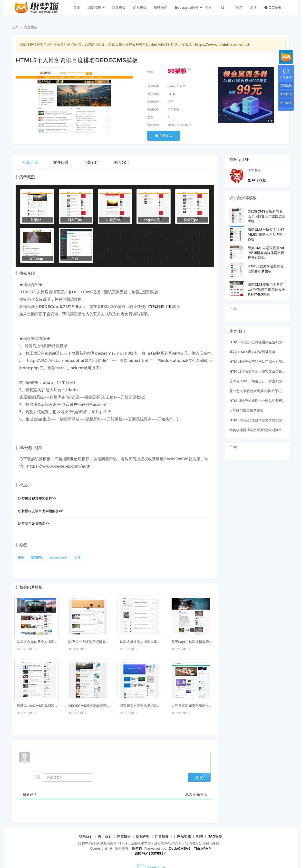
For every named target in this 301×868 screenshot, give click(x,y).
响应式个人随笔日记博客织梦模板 (95, 642)
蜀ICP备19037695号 (151, 844)
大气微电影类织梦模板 (246, 410)
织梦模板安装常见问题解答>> (40, 511)
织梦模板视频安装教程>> (37, 499)
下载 (91, 162)
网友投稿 (124, 827)
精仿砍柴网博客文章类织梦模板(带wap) (260, 430)
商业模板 (119, 8)
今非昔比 (254, 170)
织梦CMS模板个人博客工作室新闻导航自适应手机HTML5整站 (266, 289)
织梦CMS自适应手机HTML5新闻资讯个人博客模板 (266, 235)
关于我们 (105, 827)
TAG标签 (215, 827)
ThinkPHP (202, 839)
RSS (200, 827)
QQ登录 (273, 7)
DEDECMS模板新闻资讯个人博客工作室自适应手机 (109, 701)
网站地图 (184, 827)
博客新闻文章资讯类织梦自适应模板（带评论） (157, 701)
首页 (77, 8)
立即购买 (164, 136)
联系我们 (86, 827)
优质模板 (140, 8)
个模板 (257, 180)
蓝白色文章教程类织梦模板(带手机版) (258, 391)
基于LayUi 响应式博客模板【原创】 (200, 642)
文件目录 (61, 162)
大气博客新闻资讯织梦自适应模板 (198, 701)
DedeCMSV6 (180, 839)
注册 (253, 7)
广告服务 (162, 827)
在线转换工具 (161, 307)
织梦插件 (161, 8)
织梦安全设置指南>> (34, 523)
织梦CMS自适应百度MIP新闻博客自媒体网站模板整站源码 (266, 253)
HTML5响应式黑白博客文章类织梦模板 (259, 420)
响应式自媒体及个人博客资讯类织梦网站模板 (52, 642)
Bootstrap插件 (188, 8)
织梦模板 (96, 8)
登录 (239, 7)
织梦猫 (137, 839)
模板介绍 (31, 162)
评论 (121, 162)
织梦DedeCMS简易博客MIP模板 (44, 701)
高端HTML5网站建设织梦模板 (252, 352)
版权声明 (143, 827)
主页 (15, 27)
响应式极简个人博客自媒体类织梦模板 (150, 642)
